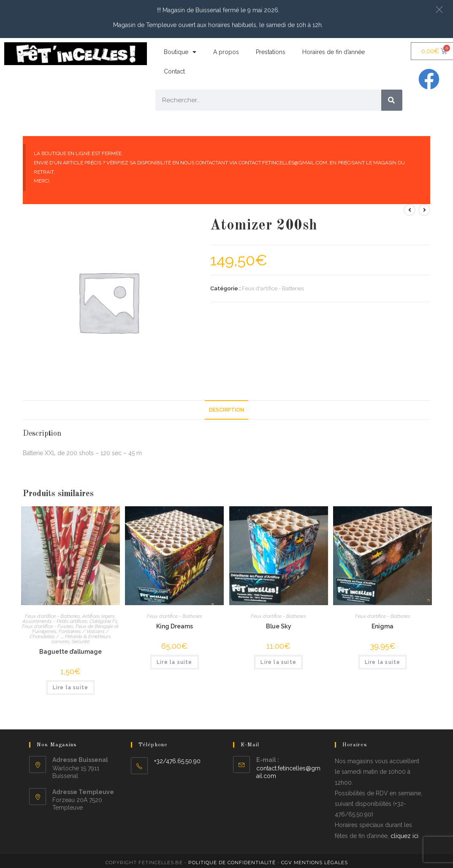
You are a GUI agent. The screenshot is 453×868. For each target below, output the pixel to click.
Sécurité (81, 641)
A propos (226, 52)
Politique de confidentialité (232, 863)
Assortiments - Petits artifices (55, 621)
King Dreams (175, 626)
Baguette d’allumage (71, 652)
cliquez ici (404, 836)
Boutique (180, 52)
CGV (287, 863)
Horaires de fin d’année (334, 52)
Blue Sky (279, 626)
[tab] (226, 410)
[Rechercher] (392, 100)
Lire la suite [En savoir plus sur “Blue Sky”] (278, 662)
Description (226, 410)
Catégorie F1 (103, 621)
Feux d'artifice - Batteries (273, 288)
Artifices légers (99, 616)
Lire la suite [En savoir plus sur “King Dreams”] (175, 662)
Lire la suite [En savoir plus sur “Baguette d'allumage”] (71, 688)
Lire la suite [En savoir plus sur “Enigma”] (383, 662)
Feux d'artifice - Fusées (48, 626)
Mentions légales (321, 863)
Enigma (382, 626)
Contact (174, 71)
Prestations (271, 52)
